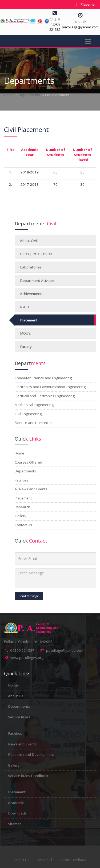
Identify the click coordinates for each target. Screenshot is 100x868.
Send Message (29, 596)
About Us (16, 696)
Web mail (45, 860)
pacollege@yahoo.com (65, 650)
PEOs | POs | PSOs (36, 254)
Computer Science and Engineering (43, 378)
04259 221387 (22, 650)
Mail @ (80, 22)
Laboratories (31, 267)
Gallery (14, 765)
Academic (16, 803)
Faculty (26, 347)
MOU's (25, 333)
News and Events (22, 744)
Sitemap (15, 824)
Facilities (15, 733)
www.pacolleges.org (27, 658)
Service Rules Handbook (28, 776)
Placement (29, 320)
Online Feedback (73, 860)
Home (9, 95)
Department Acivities (37, 281)
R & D (25, 307)
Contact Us (21, 860)
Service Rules (19, 717)
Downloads (17, 813)
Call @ (55, 20)
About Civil (29, 241)
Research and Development (31, 755)
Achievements (32, 294)
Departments (29, 95)
